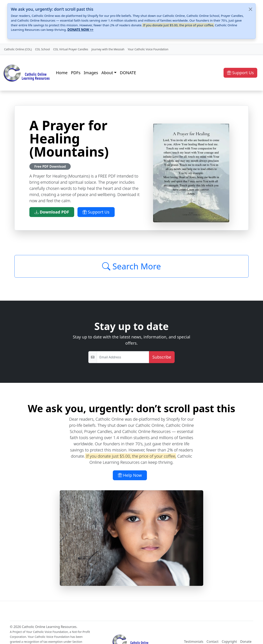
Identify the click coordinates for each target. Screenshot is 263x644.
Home (62, 73)
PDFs (76, 73)
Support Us (240, 73)
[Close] (250, 9)
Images (91, 73)
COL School (43, 49)
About (107, 73)
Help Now (130, 475)
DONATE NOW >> (80, 30)
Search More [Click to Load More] (131, 266)
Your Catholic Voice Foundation (148, 49)
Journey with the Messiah (108, 49)
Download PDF (52, 212)
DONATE (128, 73)
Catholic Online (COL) (18, 49)
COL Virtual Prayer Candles (71, 49)
